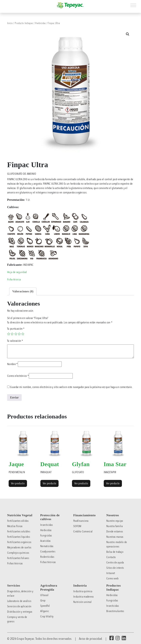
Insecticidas (46, 525)
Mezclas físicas (15, 526)
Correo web (112, 578)
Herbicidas (40, 23)
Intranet (111, 573)
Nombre (12, 364)
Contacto (111, 557)
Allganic (45, 611)
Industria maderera (83, 597)
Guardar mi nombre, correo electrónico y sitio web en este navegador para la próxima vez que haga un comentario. (71, 387)
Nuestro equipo (115, 521)
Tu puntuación (16, 329)
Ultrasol (44, 595)
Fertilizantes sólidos (18, 521)
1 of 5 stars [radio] (9, 334)
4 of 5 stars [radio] (19, 334)
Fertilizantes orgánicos (19, 542)
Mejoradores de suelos (19, 547)
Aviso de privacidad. (91, 639)
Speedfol (45, 606)
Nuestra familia (115, 526)
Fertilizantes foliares (18, 558)
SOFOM (77, 526)
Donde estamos (115, 531)
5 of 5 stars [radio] (23, 334)
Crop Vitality (47, 616)
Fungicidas (46, 536)
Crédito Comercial (83, 531)
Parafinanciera (81, 521)
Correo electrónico (18, 376)
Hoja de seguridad (17, 272)
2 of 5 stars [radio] (12, 334)
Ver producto (18, 483)
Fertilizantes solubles (19, 531)
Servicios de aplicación (19, 606)
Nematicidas (47, 546)
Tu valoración (15, 341)
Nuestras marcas (115, 537)
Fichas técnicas (15, 563)
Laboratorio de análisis (19, 601)
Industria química (83, 591)
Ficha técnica (14, 280)
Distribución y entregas (20, 612)
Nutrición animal (82, 602)
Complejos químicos (18, 553)
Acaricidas (45, 541)
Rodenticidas (47, 557)
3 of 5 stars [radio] (16, 334)
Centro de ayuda (115, 563)
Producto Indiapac (24, 23)
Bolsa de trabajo (115, 552)
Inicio (10, 23)
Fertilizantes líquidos (19, 537)
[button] (128, 34)
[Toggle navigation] (3, 3)
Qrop (43, 601)
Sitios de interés (115, 568)
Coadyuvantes (48, 552)
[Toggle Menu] (133, 5)
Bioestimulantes (115, 611)
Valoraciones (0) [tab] (23, 291)
